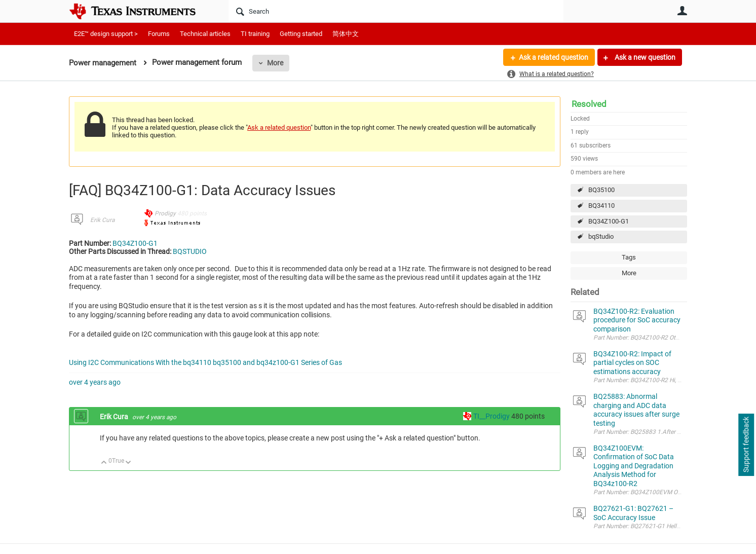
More (275, 63)
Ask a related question (554, 57)
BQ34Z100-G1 (609, 221)
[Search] (396, 11)
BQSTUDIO (190, 251)
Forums (159, 34)
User (682, 11)
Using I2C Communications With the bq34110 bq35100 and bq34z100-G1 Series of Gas (205, 362)
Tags (629, 257)
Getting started (301, 34)
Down (128, 463)
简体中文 (346, 34)
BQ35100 (601, 190)
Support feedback (746, 445)
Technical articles (205, 34)
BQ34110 (601, 206)
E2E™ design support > (106, 34)
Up (104, 463)
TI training (255, 34)
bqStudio (601, 236)
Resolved (589, 104)
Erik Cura (102, 220)
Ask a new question (644, 57)
